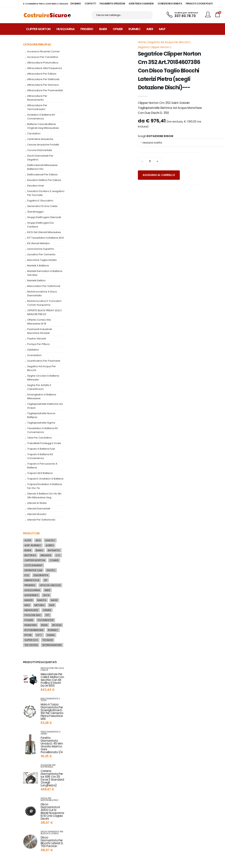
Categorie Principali (37, 46)
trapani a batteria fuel (41, 450)
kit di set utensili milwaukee (44, 233)
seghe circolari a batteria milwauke (43, 379)
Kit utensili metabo (38, 244)
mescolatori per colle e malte (52, 670)
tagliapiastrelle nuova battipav (41, 416)
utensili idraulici (37, 515)
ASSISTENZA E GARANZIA (141, 4)
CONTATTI (90, 4)
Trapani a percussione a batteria (42, 467)
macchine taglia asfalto (42, 261)
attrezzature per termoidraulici (37, 108)
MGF (162, 30)
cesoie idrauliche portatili (43, 146)
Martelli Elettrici (36, 282)
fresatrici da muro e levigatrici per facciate (46, 194)
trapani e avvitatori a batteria (45, 480)
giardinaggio (35, 213)
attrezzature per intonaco (43, 86)
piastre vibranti (37, 340)
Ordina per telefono (186, 13)
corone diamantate (40, 151)
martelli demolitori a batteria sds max (45, 274)
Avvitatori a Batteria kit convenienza (41, 118)
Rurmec (135, 30)
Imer (150, 30)
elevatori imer (36, 187)
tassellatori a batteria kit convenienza (42, 431)
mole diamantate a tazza (50, 701)
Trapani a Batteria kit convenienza (40, 457)
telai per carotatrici (39, 439)
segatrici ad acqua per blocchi (42, 369)
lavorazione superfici (41, 250)
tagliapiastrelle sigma (41, 424)
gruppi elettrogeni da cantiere (40, 226)
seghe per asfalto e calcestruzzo (39, 388)
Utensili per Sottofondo (41, 521)
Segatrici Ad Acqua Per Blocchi (169, 43)
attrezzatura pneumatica (43, 64)
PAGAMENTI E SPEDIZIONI (112, 4)
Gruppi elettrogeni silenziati (44, 218)
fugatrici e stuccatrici (40, 202)
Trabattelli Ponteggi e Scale (44, 444)
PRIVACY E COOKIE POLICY (199, 4)
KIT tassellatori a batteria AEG (45, 239)
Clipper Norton (38, 30)
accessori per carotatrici (43, 58)
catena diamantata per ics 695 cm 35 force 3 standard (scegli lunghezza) (52, 779)
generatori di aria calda (42, 207)
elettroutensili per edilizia (42, 176)
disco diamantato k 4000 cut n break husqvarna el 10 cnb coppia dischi (52, 813)
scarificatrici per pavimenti (44, 362)
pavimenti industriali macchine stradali (40, 332)
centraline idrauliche (40, 140)
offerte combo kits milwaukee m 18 (39, 323)
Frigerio (87, 30)
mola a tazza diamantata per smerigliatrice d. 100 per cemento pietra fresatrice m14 (52, 713)
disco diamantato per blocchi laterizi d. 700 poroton (52, 843)
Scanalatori (34, 356)
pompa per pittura (38, 345)
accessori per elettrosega (48, 767)
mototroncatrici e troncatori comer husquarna (44, 304)
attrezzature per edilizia (42, 75)
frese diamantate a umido (51, 734)
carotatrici (34, 135)
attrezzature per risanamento (37, 99)
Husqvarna (66, 30)
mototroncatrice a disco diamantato (42, 295)
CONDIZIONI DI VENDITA (170, 4)
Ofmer (118, 30)
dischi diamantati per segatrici (40, 159)
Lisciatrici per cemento (41, 256)
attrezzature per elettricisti (43, 80)
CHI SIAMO (76, 4)
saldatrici (33, 351)
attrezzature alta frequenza (45, 69)
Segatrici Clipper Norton (154, 48)
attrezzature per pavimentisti (45, 92)
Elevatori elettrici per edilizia (44, 181)
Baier (103, 30)
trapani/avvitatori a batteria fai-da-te (45, 487)
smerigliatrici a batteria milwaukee (42, 398)
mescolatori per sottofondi (44, 287)
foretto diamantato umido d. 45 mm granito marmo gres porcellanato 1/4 (52, 746)
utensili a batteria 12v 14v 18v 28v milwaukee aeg (44, 497)
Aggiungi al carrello (159, 176)
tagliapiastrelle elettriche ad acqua (45, 407)
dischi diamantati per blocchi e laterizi (52, 834)
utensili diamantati (39, 510)
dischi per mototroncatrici (49, 801)
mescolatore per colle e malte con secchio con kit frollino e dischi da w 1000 (52, 681)
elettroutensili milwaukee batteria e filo (42, 168)
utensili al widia (37, 504)
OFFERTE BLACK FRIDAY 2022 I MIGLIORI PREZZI (45, 313)
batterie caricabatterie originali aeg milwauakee (43, 127)
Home (142, 43)
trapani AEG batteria (40, 474)
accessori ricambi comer (43, 53)
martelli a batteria (38, 267)
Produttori (31, 535)
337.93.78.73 (185, 16)
